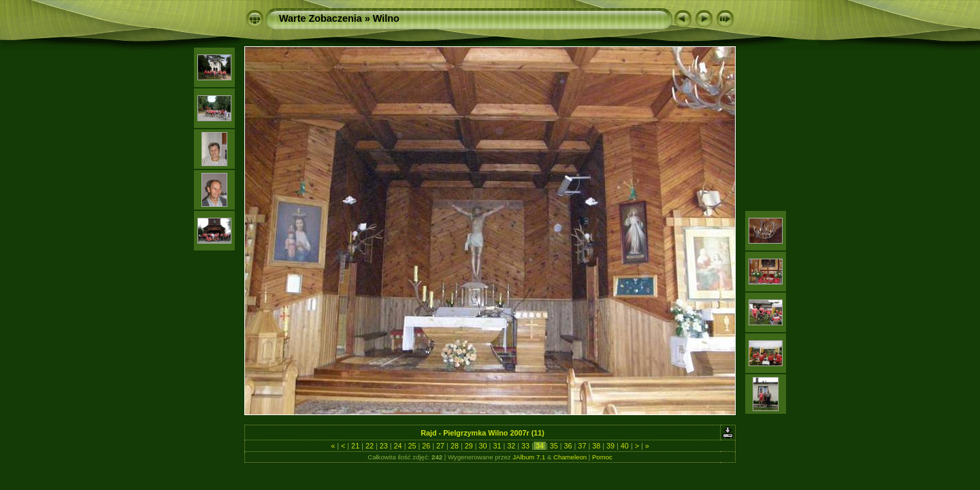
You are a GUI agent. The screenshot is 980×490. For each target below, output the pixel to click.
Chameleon (570, 457)
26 (426, 446)
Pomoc (602, 457)
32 (511, 446)
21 (355, 446)
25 (412, 446)
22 (370, 446)
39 (610, 446)
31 (497, 446)
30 (483, 446)
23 (384, 446)
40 (625, 446)
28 (455, 446)
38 (596, 446)
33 (525, 446)
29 (469, 446)
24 (398, 446)
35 (554, 446)
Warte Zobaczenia (321, 18)
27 (440, 446)
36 (568, 446)
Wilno (386, 18)
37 (582, 446)
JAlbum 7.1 (529, 457)
